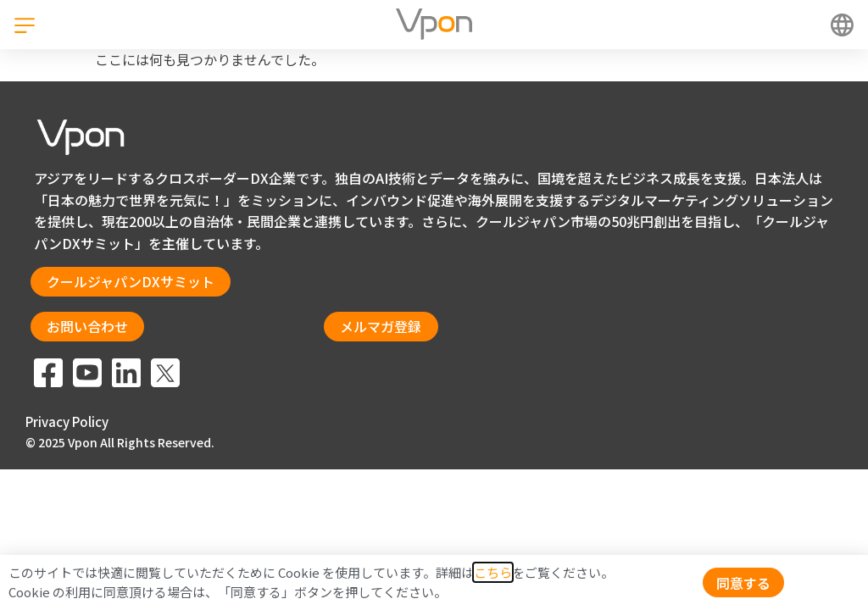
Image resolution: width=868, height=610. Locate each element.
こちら (493, 572)
